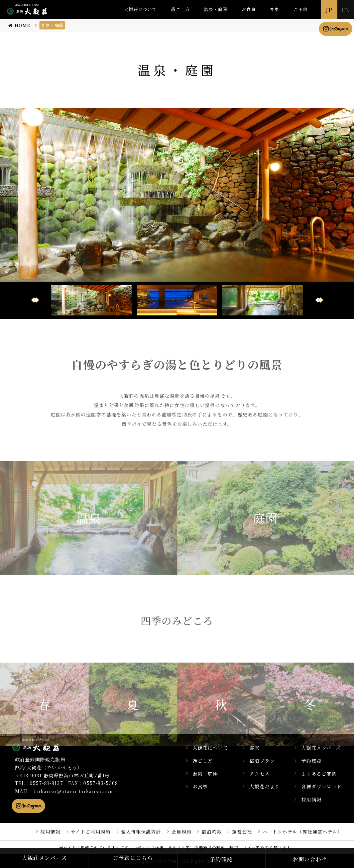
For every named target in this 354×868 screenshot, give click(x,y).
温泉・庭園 (216, 9)
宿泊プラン (264, 761)
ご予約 (301, 9)
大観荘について (140, 9)
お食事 (249, 9)
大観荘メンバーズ (322, 748)
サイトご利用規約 (91, 832)
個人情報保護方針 (141, 832)
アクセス (262, 774)
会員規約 (182, 832)
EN (346, 10)
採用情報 (312, 799)
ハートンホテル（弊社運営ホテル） (303, 832)
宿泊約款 (212, 832)
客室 (274, 9)
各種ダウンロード (322, 786)
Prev (35, 300)
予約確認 (312, 761)
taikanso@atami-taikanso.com (75, 791)
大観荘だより (267, 786)
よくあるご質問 (320, 774)
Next (319, 300)
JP (329, 10)
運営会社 (242, 832)
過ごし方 (180, 9)
